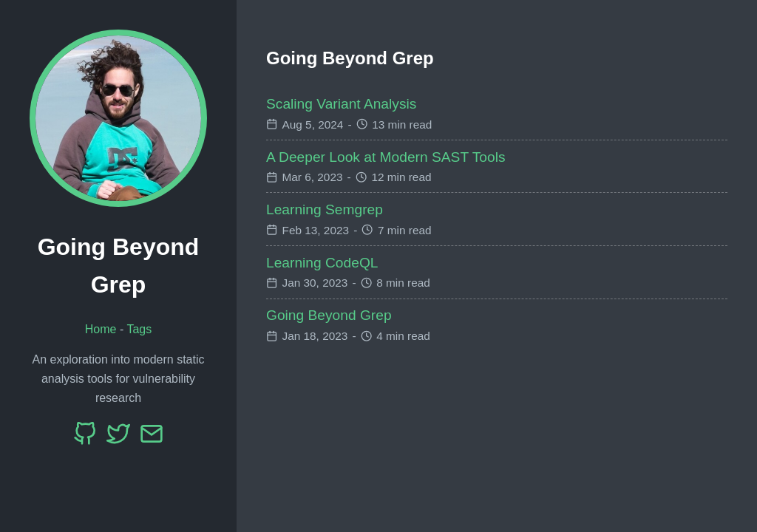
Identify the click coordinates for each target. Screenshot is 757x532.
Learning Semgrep (325, 209)
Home (101, 329)
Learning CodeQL (322, 263)
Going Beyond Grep (329, 315)
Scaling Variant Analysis (341, 104)
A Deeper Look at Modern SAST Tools (386, 157)
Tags (139, 329)
